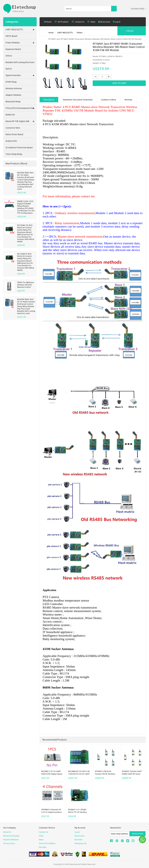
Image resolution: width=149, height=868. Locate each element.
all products (61, 22)
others (80, 33)
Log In (117, 22)
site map (43, 847)
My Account (104, 22)
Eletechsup (73, 864)
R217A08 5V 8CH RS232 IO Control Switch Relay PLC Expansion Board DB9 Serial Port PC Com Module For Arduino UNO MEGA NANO (26, 262)
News (91, 22)
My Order (79, 840)
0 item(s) (130, 31)
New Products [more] (16, 164)
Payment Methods (11, 840)
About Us (7, 832)
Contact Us (78, 22)
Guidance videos (108, 100)
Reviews (128, 100)
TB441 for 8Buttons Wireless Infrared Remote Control (26, 285)
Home (48, 22)
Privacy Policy (9, 843)
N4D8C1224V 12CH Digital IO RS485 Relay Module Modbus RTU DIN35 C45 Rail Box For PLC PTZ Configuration (26, 207)
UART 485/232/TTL (65, 33)
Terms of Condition (47, 843)
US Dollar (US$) (138, 9)
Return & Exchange (11, 836)
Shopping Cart (81, 843)
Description (49, 100)
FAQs (41, 836)
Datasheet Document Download (78, 100)
